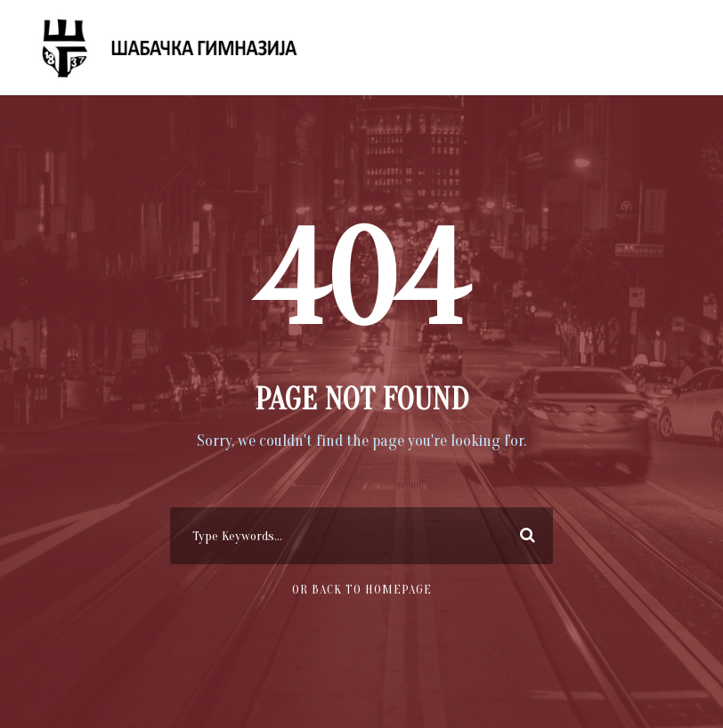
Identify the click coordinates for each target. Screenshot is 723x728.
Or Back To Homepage (362, 590)
